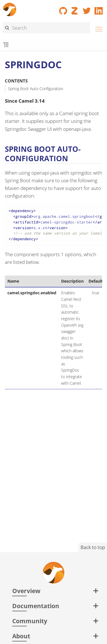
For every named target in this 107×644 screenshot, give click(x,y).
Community (30, 621)
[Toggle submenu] (6, 45)
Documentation (36, 606)
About (21, 636)
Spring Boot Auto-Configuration (36, 89)
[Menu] (97, 28)
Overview (26, 591)
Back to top (93, 547)
